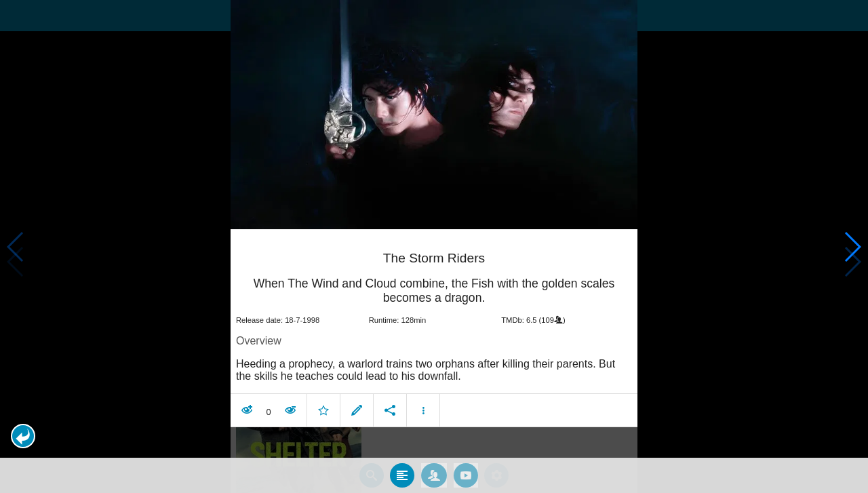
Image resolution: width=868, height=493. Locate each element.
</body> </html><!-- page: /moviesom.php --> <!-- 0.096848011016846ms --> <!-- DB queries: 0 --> (434, 246)
